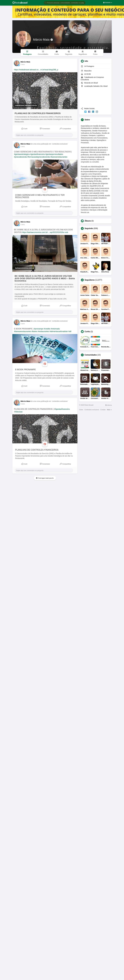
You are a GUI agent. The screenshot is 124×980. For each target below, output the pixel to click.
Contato (103, 410)
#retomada (55, 329)
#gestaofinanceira (37, 154)
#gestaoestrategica (22, 154)
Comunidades (91, 355)
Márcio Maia (42, 40)
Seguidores (90, 280)
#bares (34, 331)
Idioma (109, 405)
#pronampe (39, 329)
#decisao (19, 412)
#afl (70, 331)
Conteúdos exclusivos (92, 410)
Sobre (81, 410)
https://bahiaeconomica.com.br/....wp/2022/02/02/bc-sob (45, 232)
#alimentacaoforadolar (59, 331)
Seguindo (89, 228)
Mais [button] (109, 410)
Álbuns (88, 221)
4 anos (23, 147)
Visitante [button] (108, 2)
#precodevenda (20, 157)
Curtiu (87, 332)
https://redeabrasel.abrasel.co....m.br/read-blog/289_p (36, 70)
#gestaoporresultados (54, 154)
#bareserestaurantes (59, 157)
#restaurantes (43, 331)
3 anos (23, 65)
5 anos (23, 324)
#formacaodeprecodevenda (39, 157)
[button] (65, 3)
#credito (47, 329)
